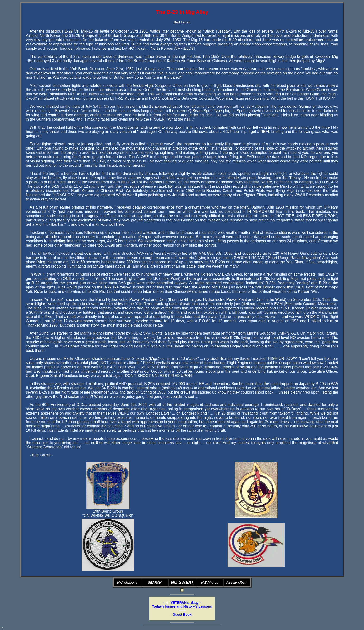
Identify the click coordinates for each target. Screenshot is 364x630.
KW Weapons (127, 583)
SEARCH (155, 583)
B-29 (76, 36)
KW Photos (210, 583)
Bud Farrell (182, 22)
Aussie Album (237, 583)
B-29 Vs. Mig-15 (79, 31)
